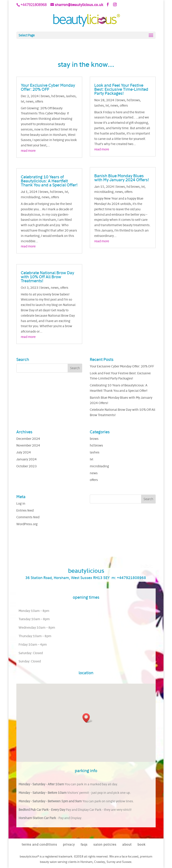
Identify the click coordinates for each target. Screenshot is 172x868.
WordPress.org (27, 524)
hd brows (58, 96)
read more (28, 151)
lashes (71, 96)
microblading (30, 197)
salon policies (105, 844)
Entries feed (25, 510)
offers (39, 101)
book (142, 844)
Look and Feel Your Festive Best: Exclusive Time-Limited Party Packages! (121, 89)
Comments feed (28, 517)
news (30, 101)
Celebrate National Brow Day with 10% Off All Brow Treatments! (47, 277)
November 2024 (28, 445)
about (127, 844)
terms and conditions (39, 844)
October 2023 (27, 466)
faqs (84, 844)
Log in (21, 503)
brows (45, 96)
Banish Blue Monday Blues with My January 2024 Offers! (122, 178)
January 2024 (27, 459)
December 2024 (28, 439)
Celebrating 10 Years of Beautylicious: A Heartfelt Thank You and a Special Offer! (49, 181)
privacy (69, 844)
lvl (23, 101)
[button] (88, 718)
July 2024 (24, 452)
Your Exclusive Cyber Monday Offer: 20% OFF (48, 87)
